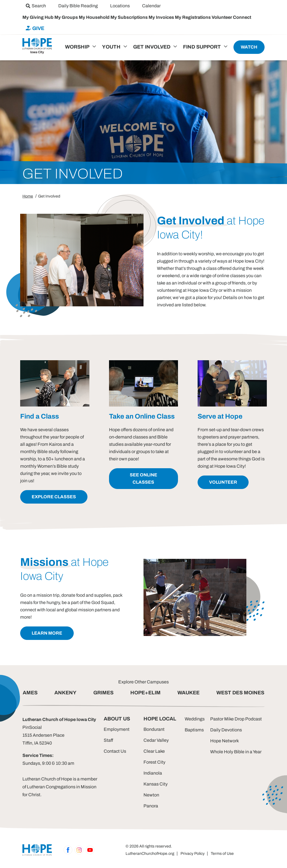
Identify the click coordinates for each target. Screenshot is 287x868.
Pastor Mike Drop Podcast (236, 719)
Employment (117, 729)
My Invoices (162, 17)
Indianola (153, 773)
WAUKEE (188, 693)
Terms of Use (222, 854)
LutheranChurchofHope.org (150, 854)
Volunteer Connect (231, 17)
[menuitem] (36, 6)
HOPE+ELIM (145, 693)
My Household (95, 17)
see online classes (143, 478)
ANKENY (65, 693)
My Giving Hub (38, 17)
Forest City (154, 762)
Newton (151, 795)
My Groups (67, 17)
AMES (30, 693)
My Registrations (193, 17)
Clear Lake (154, 751)
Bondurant (154, 729)
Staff (108, 740)
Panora (151, 806)
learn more (47, 633)
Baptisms (194, 730)
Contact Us (115, 751)
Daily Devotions (226, 730)
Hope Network (224, 741)
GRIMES (103, 693)
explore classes (54, 497)
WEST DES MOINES (240, 693)
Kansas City (156, 784)
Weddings (195, 719)
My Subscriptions (129, 17)
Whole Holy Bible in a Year (236, 752)
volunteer (223, 482)
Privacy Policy (193, 854)
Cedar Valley (156, 740)
